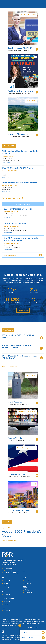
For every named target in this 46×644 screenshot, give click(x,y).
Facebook (7, 581)
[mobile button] (43, 4)
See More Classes (10, 255)
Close (20, 625)
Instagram (7, 586)
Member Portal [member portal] (27, 638)
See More (22, 311)
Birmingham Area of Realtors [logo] (7, 4)
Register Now (6, 163)
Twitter (6, 583)
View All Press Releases (10, 367)
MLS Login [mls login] (26, 633)
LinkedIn (7, 588)
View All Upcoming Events (11, 198)
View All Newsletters (9, 541)
